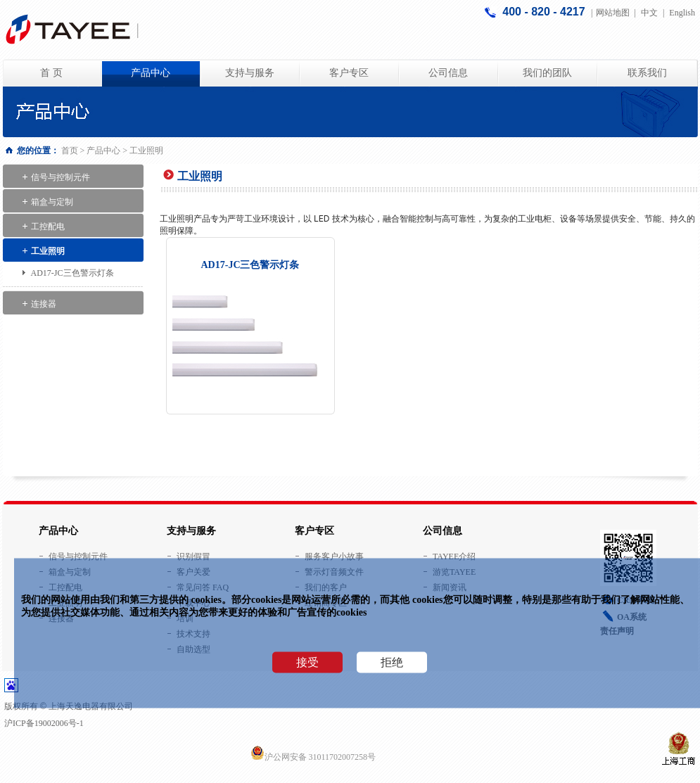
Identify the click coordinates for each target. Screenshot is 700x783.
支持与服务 (250, 73)
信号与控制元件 (61, 177)
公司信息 (448, 73)
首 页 (51, 73)
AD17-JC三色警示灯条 (72, 273)
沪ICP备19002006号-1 (44, 723)
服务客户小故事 (334, 556)
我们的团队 (547, 73)
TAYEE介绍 (454, 556)
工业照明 (48, 251)
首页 (70, 151)
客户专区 (349, 73)
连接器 (44, 304)
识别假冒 (193, 556)
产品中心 (151, 73)
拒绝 (392, 662)
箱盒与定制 (52, 202)
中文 (649, 13)
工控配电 (48, 227)
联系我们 (647, 73)
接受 (307, 662)
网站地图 (613, 13)
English (682, 13)
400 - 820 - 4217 (545, 12)
